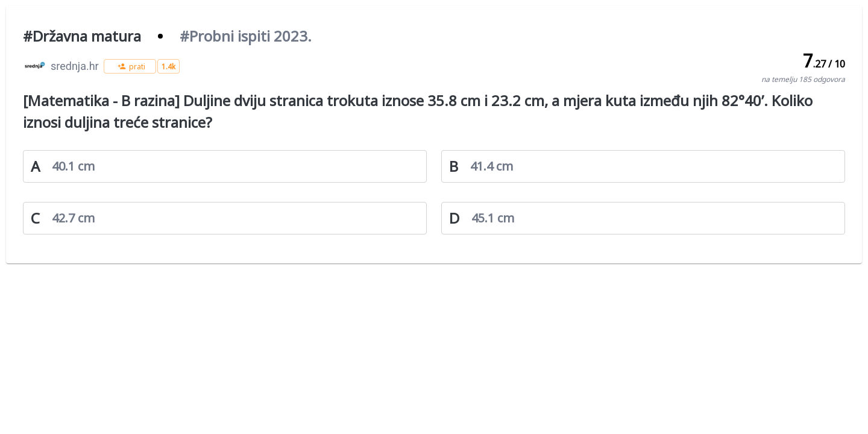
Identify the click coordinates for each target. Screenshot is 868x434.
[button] (130, 66)
